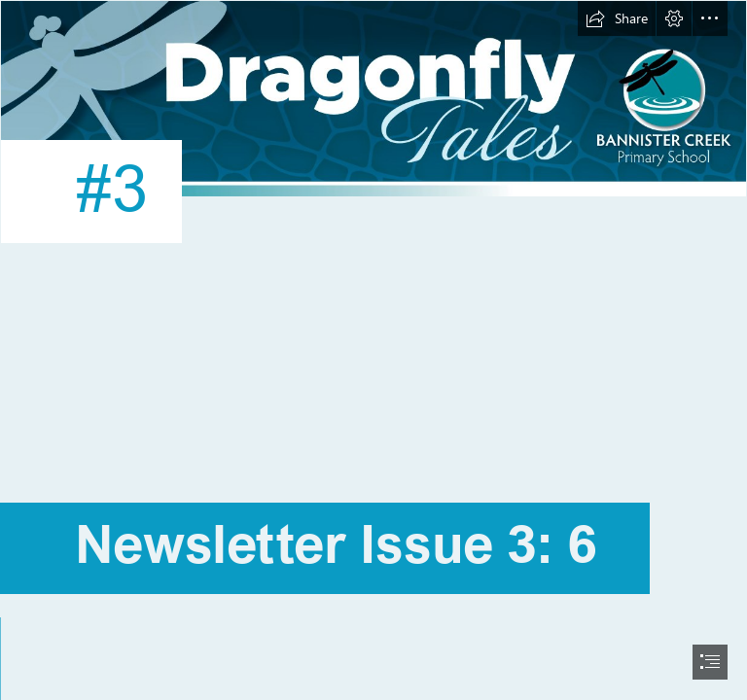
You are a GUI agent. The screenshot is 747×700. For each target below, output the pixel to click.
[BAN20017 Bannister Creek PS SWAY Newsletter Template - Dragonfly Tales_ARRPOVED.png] (373, 151)
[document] (373, 350)
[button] (617, 18)
